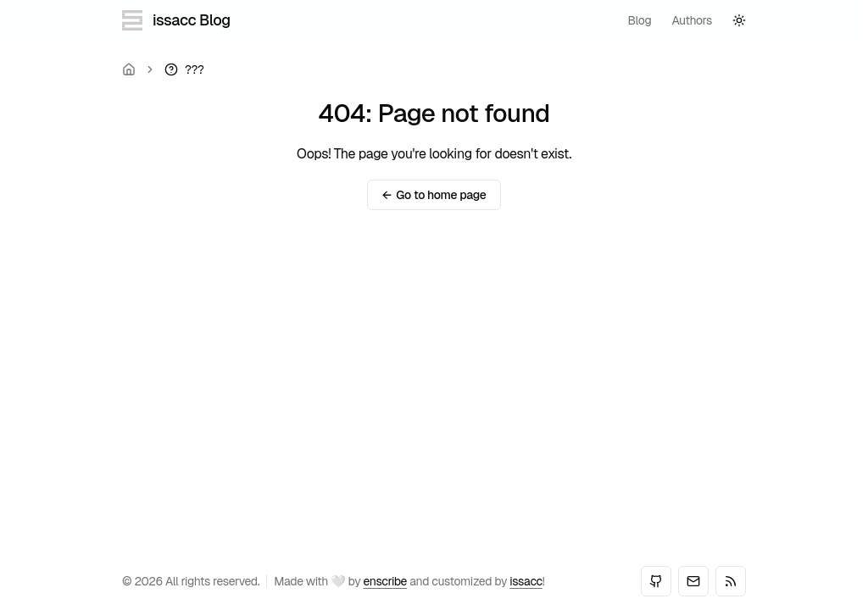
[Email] (693, 581)
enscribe (385, 581)
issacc (526, 581)
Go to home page (434, 195)
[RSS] (731, 581)
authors (692, 20)
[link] (184, 69)
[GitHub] (656, 581)
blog (640, 20)
